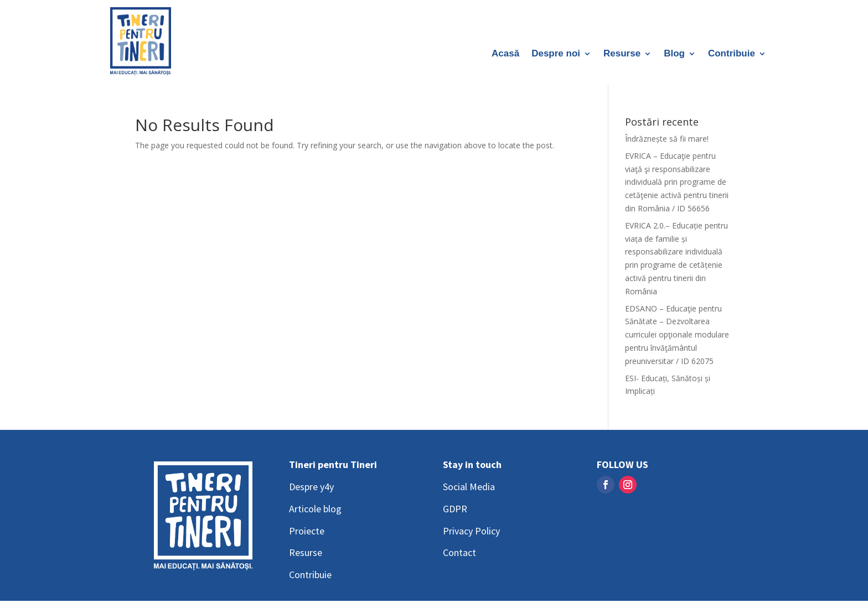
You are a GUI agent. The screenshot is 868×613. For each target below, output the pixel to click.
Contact (459, 552)
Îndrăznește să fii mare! (667, 139)
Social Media (469, 487)
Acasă (505, 54)
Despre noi (556, 54)
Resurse (622, 54)
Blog (674, 54)
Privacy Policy (471, 531)
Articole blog (315, 509)
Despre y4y (311, 487)
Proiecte (307, 531)
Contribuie (732, 54)
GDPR (455, 509)
